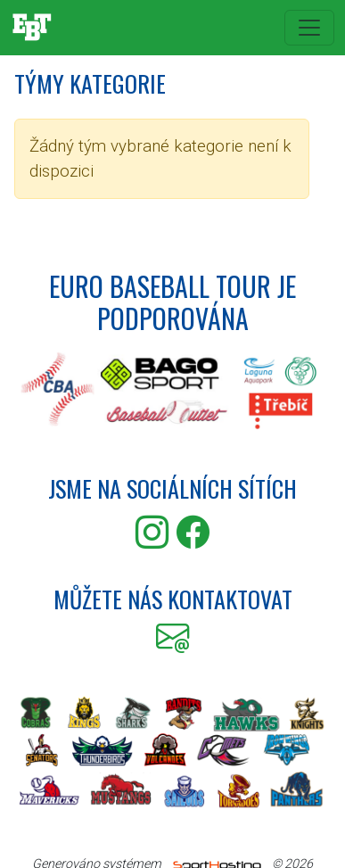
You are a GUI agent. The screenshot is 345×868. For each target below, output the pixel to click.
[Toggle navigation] (309, 28)
